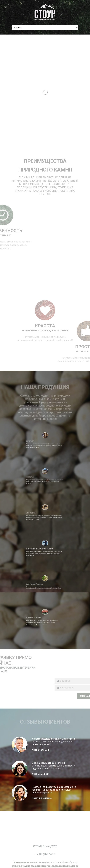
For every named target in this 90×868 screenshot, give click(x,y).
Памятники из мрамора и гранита (42, 548)
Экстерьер (37, 476)
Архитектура (38, 512)
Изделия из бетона (39, 616)
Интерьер (37, 440)
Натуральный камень (39, 582)
